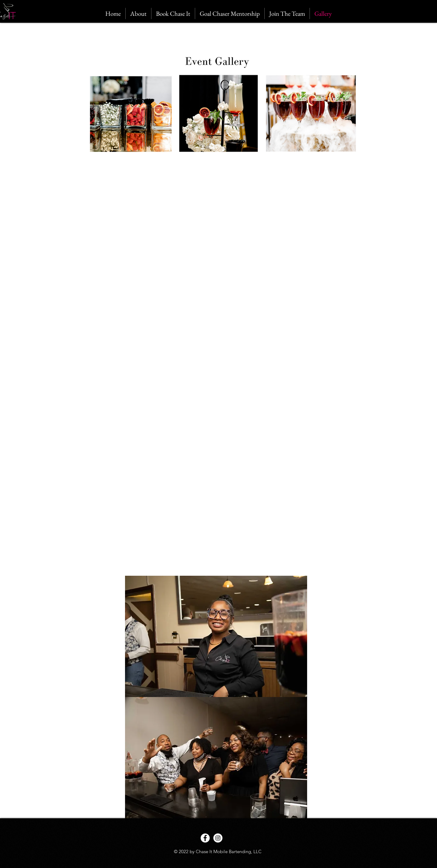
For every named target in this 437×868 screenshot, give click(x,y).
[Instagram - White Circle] (218, 838)
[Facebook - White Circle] (205, 838)
